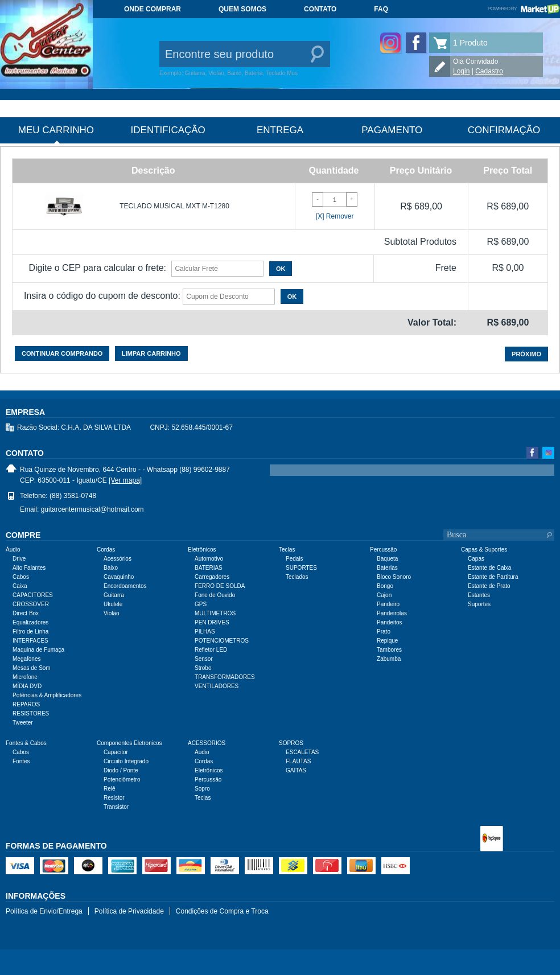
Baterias (387, 568)
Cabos (21, 577)
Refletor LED (211, 650)
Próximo (526, 354)
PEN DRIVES (212, 622)
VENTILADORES (217, 686)
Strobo (203, 668)
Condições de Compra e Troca (222, 911)
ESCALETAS (302, 752)
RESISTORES (31, 713)
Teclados (297, 577)
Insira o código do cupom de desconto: (102, 296)
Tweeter (23, 723)
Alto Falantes (29, 568)
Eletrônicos (209, 770)
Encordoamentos (125, 586)
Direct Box (26, 613)
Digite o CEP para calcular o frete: (97, 268)
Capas (476, 559)
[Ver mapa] (125, 480)
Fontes (21, 761)
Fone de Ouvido (215, 595)
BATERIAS (209, 568)
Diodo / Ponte (121, 770)
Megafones (26, 659)
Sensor (204, 659)
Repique (387, 641)
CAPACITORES (33, 595)
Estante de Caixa (489, 568)
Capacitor (116, 752)
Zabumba (389, 659)
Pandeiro (388, 604)
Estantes (479, 595)
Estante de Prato (489, 586)
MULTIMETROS (215, 613)
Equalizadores (30, 622)
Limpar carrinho (151, 353)
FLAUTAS (298, 761)
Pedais (295, 559)
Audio (202, 752)
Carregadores (212, 577)
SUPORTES (301, 568)
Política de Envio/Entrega (44, 911)
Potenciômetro (122, 779)
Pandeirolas (392, 613)
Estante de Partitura (493, 577)
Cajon (384, 595)
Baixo (111, 568)
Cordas (204, 761)
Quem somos (242, 9)
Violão (112, 613)
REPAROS (26, 704)
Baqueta (387, 559)
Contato (320, 9)
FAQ (381, 9)
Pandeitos (389, 622)
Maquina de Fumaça (38, 650)
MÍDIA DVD (27, 686)
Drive (19, 559)
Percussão (208, 779)
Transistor (116, 807)
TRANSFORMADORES (225, 677)
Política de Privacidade (129, 911)
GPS (201, 604)
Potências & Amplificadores (47, 695)
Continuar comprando (62, 353)
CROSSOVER (31, 604)
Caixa (20, 586)
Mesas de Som (32, 668)
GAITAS (296, 770)
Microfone (25, 677)
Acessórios (118, 559)
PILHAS (205, 632)
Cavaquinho (119, 577)
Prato (384, 632)
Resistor (114, 798)
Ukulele (113, 604)
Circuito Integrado (126, 761)
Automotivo (209, 559)
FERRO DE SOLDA (220, 586)
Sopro (202, 789)
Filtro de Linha (30, 632)
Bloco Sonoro (394, 577)
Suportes (479, 604)
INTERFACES (30, 641)
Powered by (524, 9)
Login (461, 71)
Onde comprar (153, 9)
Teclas (203, 798)
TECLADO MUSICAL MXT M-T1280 (174, 206)
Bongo (385, 586)
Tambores (389, 650)
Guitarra (114, 595)
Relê (110, 789)
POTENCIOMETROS (222, 641)
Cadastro (489, 71)
